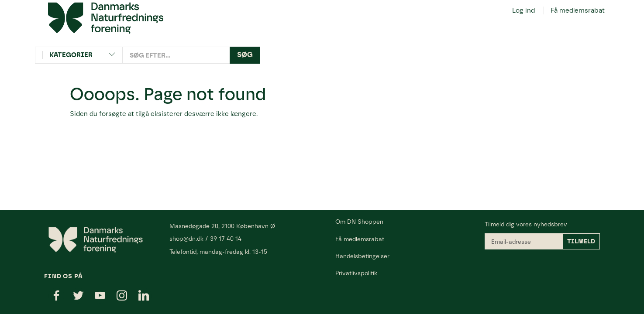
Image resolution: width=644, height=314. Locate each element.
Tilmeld (581, 241)
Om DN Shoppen (359, 222)
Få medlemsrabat (578, 10)
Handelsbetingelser (362, 256)
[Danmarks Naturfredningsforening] (106, 17)
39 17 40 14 (226, 239)
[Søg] (245, 55)
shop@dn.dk (186, 239)
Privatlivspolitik (356, 273)
